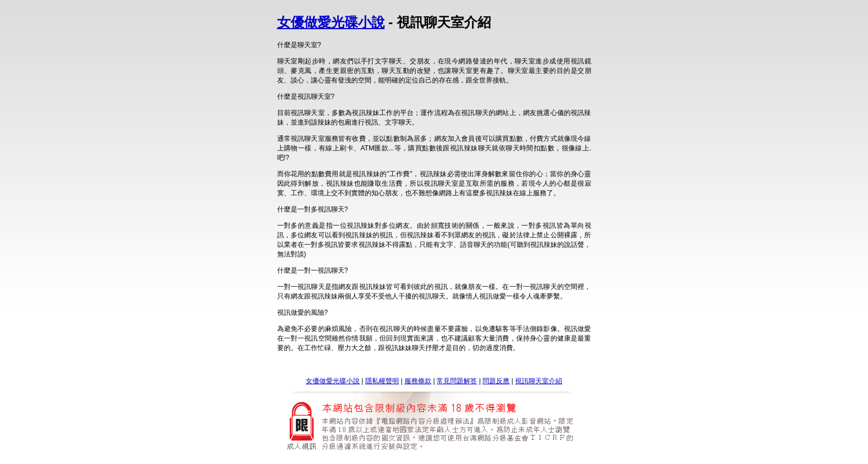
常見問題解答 (457, 381)
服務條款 (418, 381)
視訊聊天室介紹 (539, 381)
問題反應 (496, 381)
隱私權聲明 (382, 381)
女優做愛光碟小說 (331, 22)
